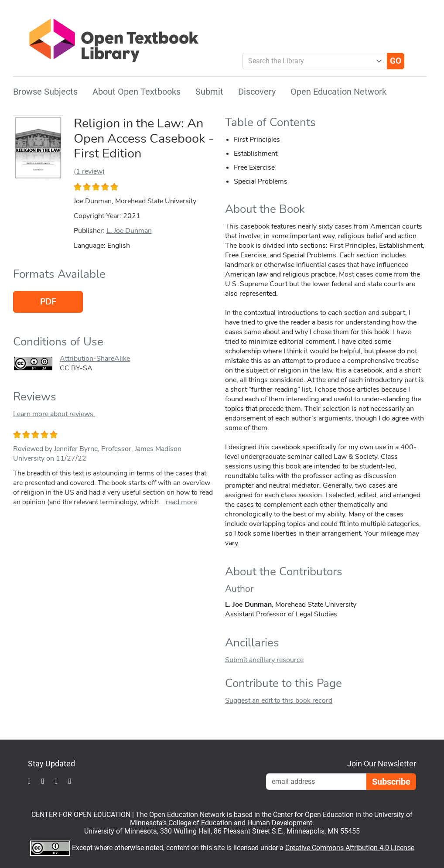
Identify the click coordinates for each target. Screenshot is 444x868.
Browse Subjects (45, 92)
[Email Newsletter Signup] (316, 782)
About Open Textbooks (137, 92)
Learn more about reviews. (54, 414)
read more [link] (181, 502)
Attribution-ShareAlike (95, 359)
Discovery (257, 92)
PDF (48, 302)
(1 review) (89, 171)
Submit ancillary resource (264, 660)
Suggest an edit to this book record (279, 701)
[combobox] (312, 61)
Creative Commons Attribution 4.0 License (350, 848)
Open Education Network (338, 92)
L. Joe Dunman (129, 231)
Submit (209, 92)
